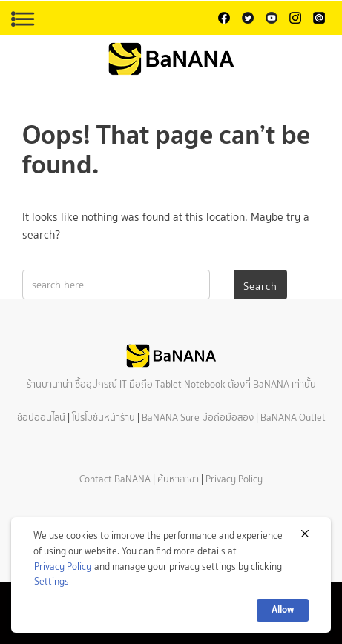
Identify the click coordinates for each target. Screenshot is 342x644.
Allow (283, 610)
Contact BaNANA (115, 479)
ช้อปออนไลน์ (41, 418)
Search (260, 286)
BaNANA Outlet (293, 418)
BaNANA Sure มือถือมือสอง (198, 418)
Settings (52, 581)
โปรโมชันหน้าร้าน (103, 418)
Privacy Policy (234, 479)
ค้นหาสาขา (178, 479)
